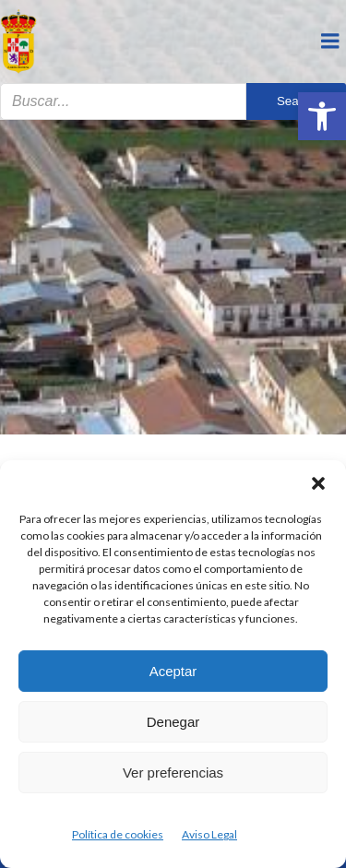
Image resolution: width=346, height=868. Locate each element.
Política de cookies (118, 834)
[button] (322, 116)
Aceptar (173, 671)
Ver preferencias (173, 773)
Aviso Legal (209, 834)
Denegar (173, 722)
